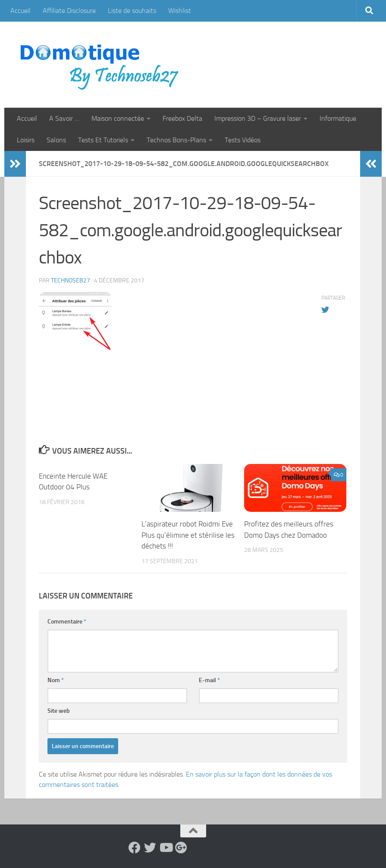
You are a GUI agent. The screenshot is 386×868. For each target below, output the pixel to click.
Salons (56, 140)
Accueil (20, 11)
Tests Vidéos (243, 140)
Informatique (338, 118)
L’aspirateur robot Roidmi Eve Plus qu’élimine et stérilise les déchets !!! (188, 535)
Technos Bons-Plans (176, 140)
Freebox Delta (182, 118)
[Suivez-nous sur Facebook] (135, 848)
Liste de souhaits (132, 11)
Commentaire (67, 622)
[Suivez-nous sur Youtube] (166, 848)
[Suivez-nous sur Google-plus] (181, 848)
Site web (59, 711)
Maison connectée (118, 118)
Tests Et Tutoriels (103, 140)
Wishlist (180, 11)
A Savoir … (64, 118)
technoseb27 (71, 280)
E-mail (209, 680)
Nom (56, 680)
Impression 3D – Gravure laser (258, 118)
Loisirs (26, 140)
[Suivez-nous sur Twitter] (150, 848)
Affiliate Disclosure (69, 11)
